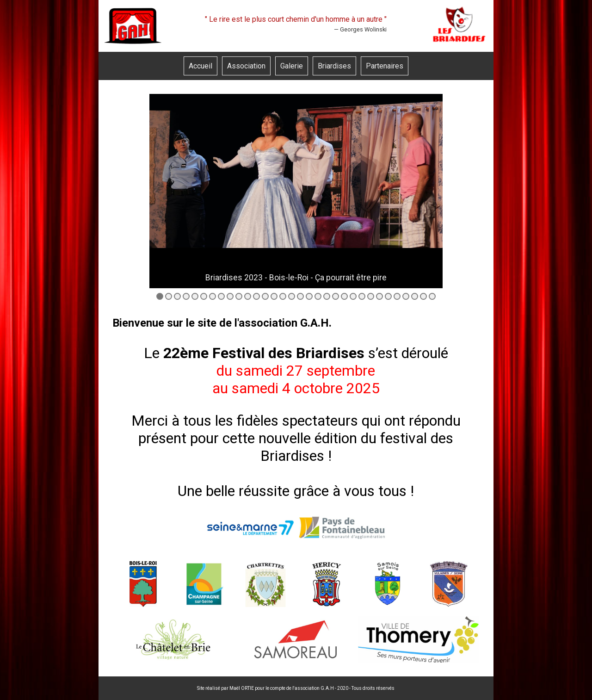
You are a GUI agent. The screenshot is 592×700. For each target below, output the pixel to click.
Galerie (292, 66)
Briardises (334, 66)
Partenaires (385, 66)
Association (246, 66)
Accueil (200, 66)
